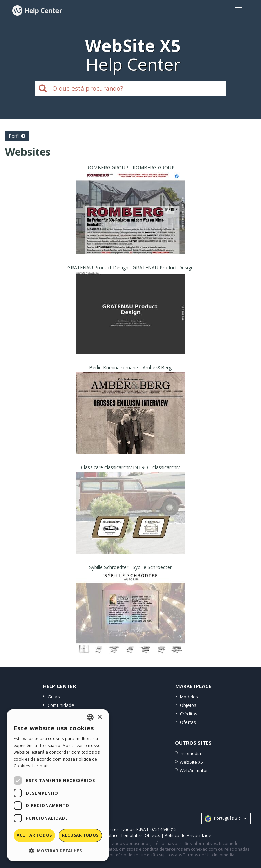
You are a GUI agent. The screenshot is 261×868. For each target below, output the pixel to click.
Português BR (226, 819)
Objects (152, 835)
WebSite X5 (191, 762)
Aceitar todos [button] (34, 835)
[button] (58, 850)
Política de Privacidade (188, 835)
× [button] (100, 717)
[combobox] (90, 717)
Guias (54, 697)
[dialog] (58, 785)
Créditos (189, 714)
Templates (132, 835)
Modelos (189, 697)
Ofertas (188, 722)
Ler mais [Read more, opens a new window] (41, 766)
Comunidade (61, 705)
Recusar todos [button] (80, 835)
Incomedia (190, 753)
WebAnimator (194, 770)
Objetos (188, 705)
